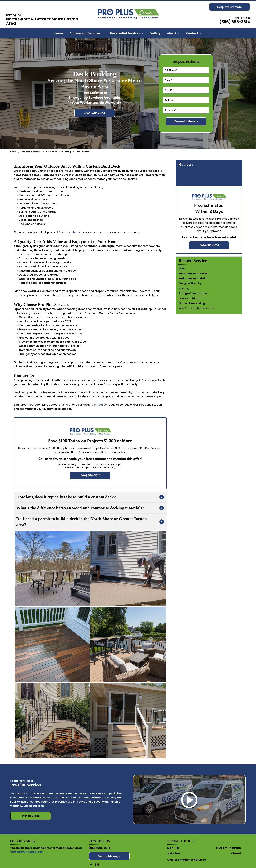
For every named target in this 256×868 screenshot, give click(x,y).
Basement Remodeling (193, 274)
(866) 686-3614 (100, 848)
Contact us (99, 405)
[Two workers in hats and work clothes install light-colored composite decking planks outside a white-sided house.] (128, 568)
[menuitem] (59, 33)
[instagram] (97, 865)
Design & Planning (190, 283)
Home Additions (189, 298)
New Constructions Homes (196, 308)
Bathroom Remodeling (193, 278)
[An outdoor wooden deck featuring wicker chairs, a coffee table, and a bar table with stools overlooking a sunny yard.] (128, 645)
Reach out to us (69, 232)
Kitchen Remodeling (192, 303)
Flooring (184, 288)
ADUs (182, 268)
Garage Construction (193, 293)
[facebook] (91, 865)
